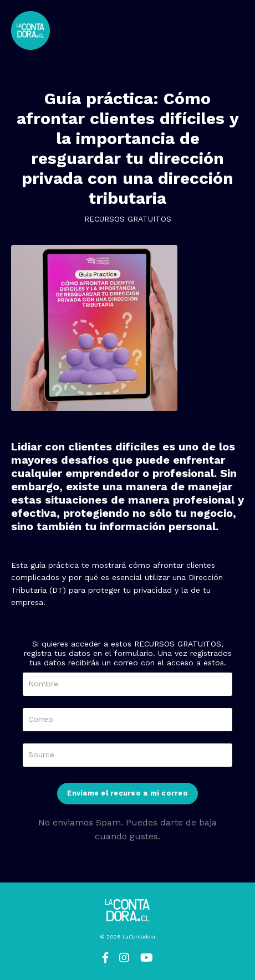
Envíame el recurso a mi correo (127, 793)
